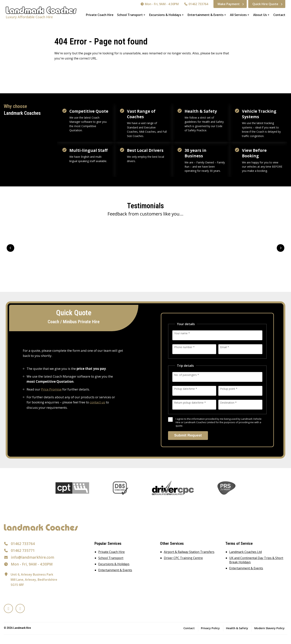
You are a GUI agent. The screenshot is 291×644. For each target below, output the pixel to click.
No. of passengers (187, 375)
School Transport (130, 15)
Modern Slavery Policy (269, 628)
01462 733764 (196, 4)
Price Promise (51, 389)
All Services (238, 15)
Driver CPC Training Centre (183, 558)
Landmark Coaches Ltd (245, 552)
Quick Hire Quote (265, 4)
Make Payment (229, 4)
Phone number (184, 347)
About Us (260, 15)
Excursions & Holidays (165, 15)
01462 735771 (23, 551)
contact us (97, 402)
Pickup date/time (186, 389)
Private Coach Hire (100, 15)
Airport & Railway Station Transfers (189, 552)
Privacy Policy (210, 628)
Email (225, 347)
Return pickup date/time (190, 403)
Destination (228, 403)
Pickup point (229, 389)
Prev (10, 248)
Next (281, 248)
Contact (279, 15)
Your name (182, 333)
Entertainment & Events (206, 15)
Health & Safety (237, 628)
